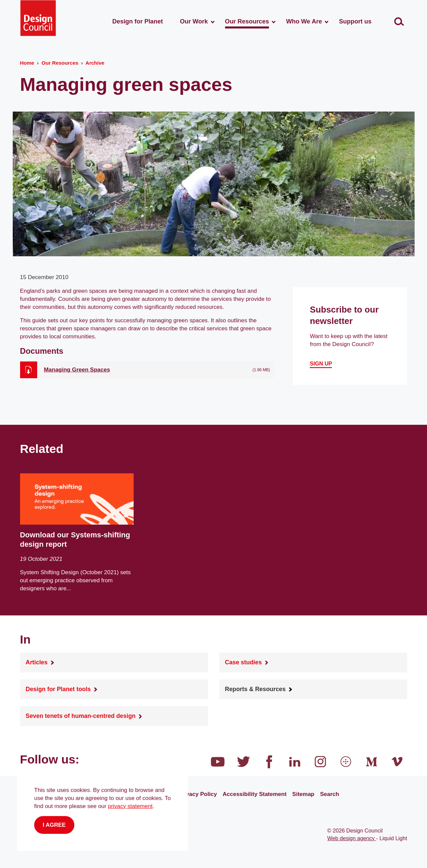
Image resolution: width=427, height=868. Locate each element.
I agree (54, 825)
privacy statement (130, 806)
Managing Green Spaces (77, 370)
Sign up (321, 363)
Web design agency (352, 838)
